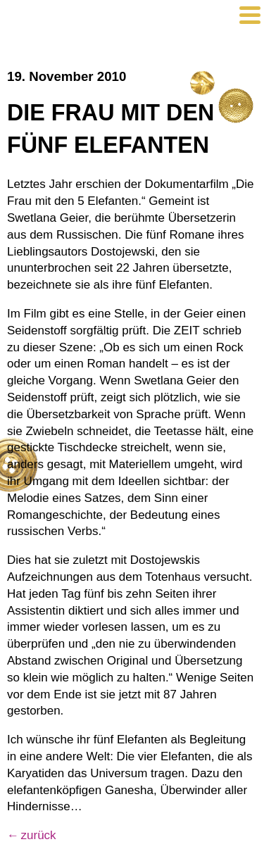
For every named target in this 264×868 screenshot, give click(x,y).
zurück (39, 835)
